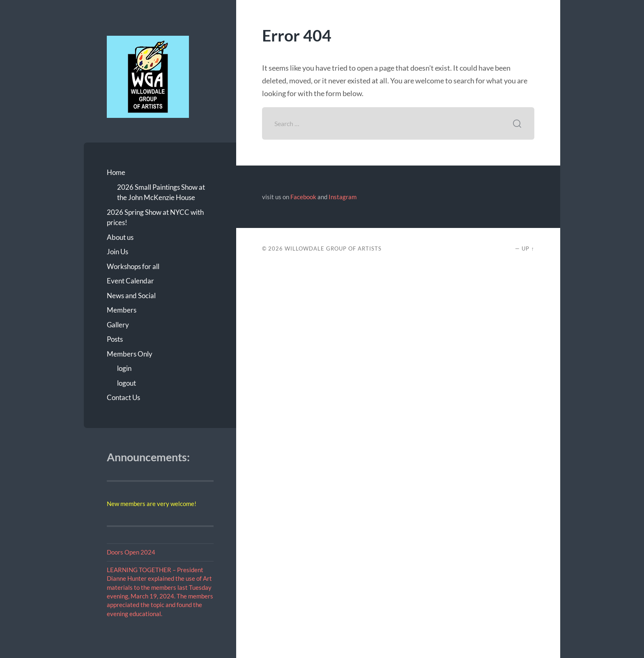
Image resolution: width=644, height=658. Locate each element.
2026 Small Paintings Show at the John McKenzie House (161, 192)
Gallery (118, 325)
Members (122, 310)
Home (116, 172)
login (124, 368)
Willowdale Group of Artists (333, 248)
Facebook (303, 197)
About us (120, 237)
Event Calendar (130, 281)
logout (126, 383)
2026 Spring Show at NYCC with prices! (155, 217)
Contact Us (123, 397)
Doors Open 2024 (131, 552)
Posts (115, 339)
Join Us (117, 252)
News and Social (131, 296)
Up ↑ (528, 248)
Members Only (130, 354)
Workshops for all (133, 266)
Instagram (343, 197)
